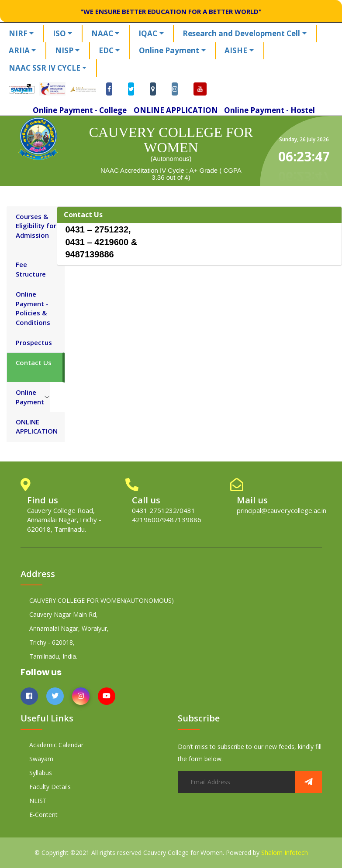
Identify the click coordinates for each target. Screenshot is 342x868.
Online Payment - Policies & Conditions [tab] (33, 308)
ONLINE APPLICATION (37, 426)
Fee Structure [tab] (31, 269)
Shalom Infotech (285, 853)
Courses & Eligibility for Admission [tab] (36, 226)
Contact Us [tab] (34, 362)
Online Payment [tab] (30, 397)
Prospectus (34, 342)
